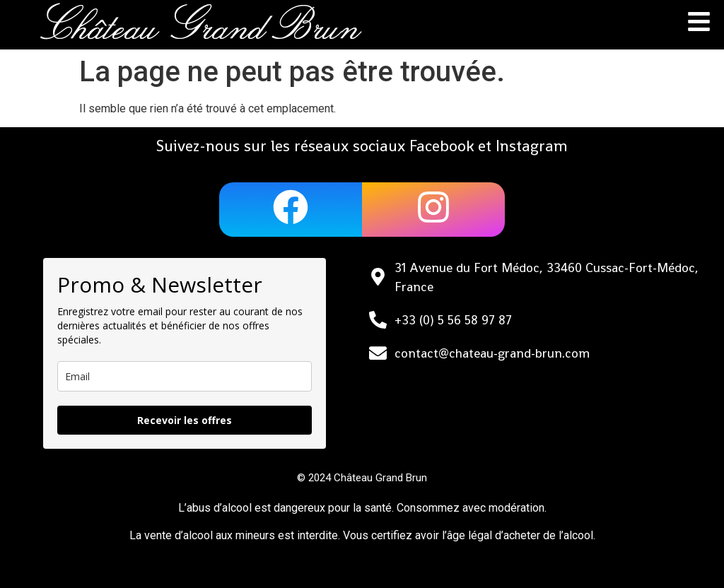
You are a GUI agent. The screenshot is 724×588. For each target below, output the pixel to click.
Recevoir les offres (185, 420)
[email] (185, 376)
